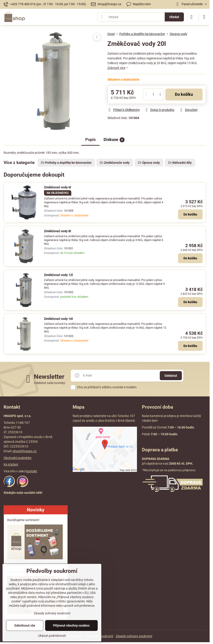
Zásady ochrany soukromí (134, 636)
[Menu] (204, 17)
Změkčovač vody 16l (58, 319)
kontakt (32, 471)
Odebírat (171, 376)
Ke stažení (11, 464)
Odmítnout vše (25, 625)
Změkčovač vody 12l (58, 275)
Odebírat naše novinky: (50, 383)
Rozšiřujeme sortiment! (23, 520)
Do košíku (184, 94)
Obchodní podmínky (18, 458)
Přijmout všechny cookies (71, 625)
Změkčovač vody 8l (58, 231)
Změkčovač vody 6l (58, 187)
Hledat (174, 17)
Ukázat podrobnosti (52, 636)
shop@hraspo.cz (25, 451)
